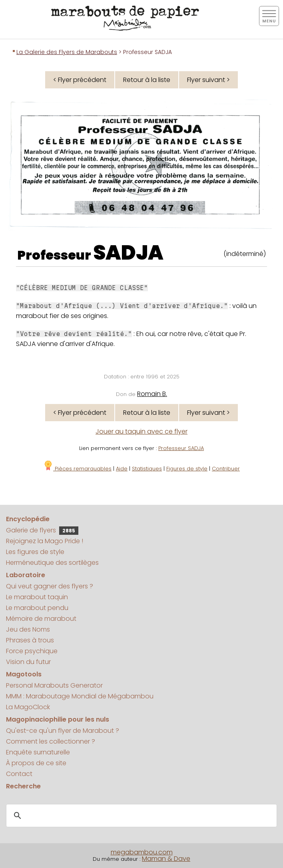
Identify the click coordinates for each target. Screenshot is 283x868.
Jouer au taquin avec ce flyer (141, 431)
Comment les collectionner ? (51, 741)
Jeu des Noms (28, 629)
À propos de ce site (36, 763)
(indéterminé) (245, 254)
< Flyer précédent (80, 80)
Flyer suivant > (208, 80)
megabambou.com (142, 852)
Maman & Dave (166, 859)
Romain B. (152, 394)
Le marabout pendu (37, 608)
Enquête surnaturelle (38, 752)
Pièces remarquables (77, 469)
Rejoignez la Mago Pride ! (45, 541)
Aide (122, 469)
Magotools (24, 674)
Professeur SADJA (181, 448)
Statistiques (147, 469)
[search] (140, 816)
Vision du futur (28, 662)
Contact (19, 774)
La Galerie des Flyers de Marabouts (67, 52)
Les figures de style (35, 552)
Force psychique (32, 651)
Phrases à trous (30, 640)
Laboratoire (26, 575)
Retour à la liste (147, 80)
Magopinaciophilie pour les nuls (58, 719)
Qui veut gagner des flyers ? (50, 586)
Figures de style (187, 469)
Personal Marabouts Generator (54, 685)
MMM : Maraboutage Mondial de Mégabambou (80, 696)
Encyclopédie (28, 519)
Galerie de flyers (42, 530)
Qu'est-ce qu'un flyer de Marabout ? (63, 731)
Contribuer (226, 469)
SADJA (128, 253)
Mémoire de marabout (41, 619)
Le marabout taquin (37, 597)
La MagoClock (28, 707)
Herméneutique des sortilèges (52, 563)
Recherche (23, 786)
